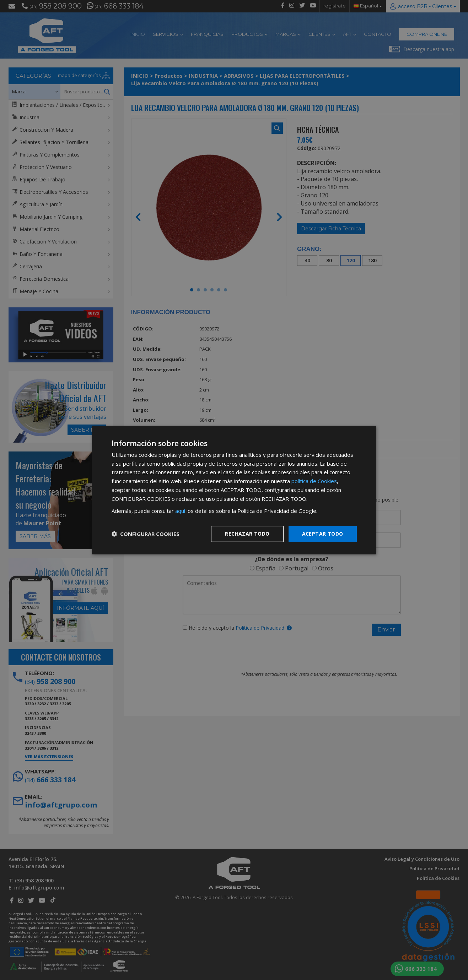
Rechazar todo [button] (247, 534)
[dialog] (234, 490)
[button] (146, 534)
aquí (180, 511)
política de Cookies (314, 481)
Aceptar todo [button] (323, 534)
